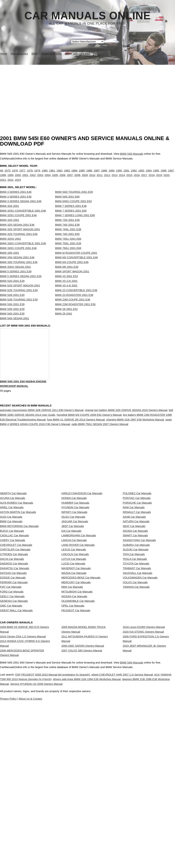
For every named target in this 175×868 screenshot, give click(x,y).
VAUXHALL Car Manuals (137, 662)
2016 (137, 179)
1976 (15, 174)
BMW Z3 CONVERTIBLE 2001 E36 (76, 298)
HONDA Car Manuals (74, 533)
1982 (60, 174)
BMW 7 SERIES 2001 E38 (71, 213)
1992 (134, 174)
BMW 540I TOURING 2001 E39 (74, 199)
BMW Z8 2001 (64, 321)
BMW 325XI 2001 (10, 246)
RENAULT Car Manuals (137, 557)
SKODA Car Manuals (135, 590)
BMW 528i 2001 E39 (12, 302)
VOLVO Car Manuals (135, 678)
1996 (164, 174)
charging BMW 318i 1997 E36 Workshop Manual (135, 435)
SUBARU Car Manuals (136, 614)
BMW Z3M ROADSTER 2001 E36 (75, 312)
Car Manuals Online (88, 16)
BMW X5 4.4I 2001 (66, 293)
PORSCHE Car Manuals (137, 541)
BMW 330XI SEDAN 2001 (15, 274)
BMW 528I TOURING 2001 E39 (19, 307)
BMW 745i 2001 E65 (67, 242)
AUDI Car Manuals (11, 565)
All (1, 174)
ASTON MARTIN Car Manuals (18, 557)
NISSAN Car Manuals (74, 703)
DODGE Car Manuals (13, 670)
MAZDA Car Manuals (74, 662)
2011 (100, 179)
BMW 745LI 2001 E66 (68, 246)
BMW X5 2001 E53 (66, 284)
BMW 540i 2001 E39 (12, 321)
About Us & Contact (98, 855)
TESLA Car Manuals (135, 638)
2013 (114, 179)
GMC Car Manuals (11, 719)
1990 (119, 174)
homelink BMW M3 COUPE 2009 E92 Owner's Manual (89, 431)
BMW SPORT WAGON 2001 (72, 279)
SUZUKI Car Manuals (136, 622)
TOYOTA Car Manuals (136, 646)
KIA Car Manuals (71, 590)
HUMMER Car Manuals (75, 541)
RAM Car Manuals (134, 549)
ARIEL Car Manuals (12, 549)
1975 (7, 174)
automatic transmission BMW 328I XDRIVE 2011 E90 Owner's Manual (42, 426)
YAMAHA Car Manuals (136, 686)
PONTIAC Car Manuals (137, 533)
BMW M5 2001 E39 (67, 274)
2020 (167, 179)
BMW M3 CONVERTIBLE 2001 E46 (76, 265)
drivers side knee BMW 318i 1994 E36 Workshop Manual (121, 835)
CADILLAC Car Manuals (14, 598)
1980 (45, 174)
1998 (3, 179)
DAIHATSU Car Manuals (15, 654)
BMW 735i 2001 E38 (67, 227)
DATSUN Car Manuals (13, 662)
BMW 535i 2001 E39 (12, 317)
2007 (70, 179)
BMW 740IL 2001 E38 (68, 237)
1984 (74, 174)
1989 (111, 174)
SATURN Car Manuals (136, 574)
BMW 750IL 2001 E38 (68, 251)
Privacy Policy (73, 855)
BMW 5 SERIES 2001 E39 (16, 279)
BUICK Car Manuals (12, 590)
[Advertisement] (87, 92)
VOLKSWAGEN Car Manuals (140, 670)
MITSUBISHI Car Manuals (77, 695)
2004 (48, 179)
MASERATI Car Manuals (76, 654)
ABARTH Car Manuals (13, 525)
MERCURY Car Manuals (76, 678)
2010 (92, 179)
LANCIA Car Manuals (74, 606)
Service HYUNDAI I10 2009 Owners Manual (115, 840)
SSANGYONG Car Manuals (139, 606)
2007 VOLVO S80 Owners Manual (82, 784)
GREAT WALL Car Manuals (16, 727)
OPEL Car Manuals (73, 719)
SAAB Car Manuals (134, 565)
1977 (22, 174)
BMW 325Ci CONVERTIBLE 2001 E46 (23, 218)
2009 (85, 179)
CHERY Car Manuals (13, 606)
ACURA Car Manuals (13, 533)
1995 (156, 174)
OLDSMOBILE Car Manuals (78, 711)
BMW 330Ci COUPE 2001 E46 (18, 256)
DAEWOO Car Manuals (14, 646)
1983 (67, 174)
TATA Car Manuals (134, 630)
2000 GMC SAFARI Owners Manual (83, 776)
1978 (30, 174)
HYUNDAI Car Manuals (75, 549)
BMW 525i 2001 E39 (12, 288)
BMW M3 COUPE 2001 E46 (72, 270)
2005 (55, 179)
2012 (107, 179)
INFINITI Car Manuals (74, 557)
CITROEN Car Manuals (14, 630)
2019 (159, 179)
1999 (10, 179)
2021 (3, 184)
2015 (129, 179)
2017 (144, 179)
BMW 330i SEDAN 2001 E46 (17, 265)
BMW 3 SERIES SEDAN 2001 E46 (21, 209)
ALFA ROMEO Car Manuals (17, 541)
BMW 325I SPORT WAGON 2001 (20, 237)
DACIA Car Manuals (12, 638)
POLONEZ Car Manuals (137, 525)
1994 (149, 174)
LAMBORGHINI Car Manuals (79, 598)
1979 (37, 174)
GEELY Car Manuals (12, 703)
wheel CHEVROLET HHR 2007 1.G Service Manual (139, 831)
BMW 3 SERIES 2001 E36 (16, 204)
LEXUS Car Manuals (74, 622)
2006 (62, 179)
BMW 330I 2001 (10, 260)
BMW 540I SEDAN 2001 (15, 326)
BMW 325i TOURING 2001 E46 (19, 242)
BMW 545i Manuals (132, 154)
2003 (40, 179)
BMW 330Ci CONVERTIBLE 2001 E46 (23, 251)
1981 (52, 174)
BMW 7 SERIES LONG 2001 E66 (75, 223)
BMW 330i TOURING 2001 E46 (19, 270)
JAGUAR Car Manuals (75, 574)
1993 (141, 174)
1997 (171, 174)
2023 (18, 184)
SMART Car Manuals (135, 598)
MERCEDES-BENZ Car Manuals (81, 670)
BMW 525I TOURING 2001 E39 (19, 298)
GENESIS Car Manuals (14, 711)
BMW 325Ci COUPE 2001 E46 (18, 223)
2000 (18, 179)
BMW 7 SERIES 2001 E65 (71, 218)
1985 (82, 174)
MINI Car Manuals (72, 686)
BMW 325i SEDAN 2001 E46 (17, 232)
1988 (104, 174)
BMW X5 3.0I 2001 (66, 288)
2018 (152, 179)
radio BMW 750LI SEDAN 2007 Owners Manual (100, 440)
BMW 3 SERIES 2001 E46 (16, 199)
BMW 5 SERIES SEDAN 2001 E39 (21, 284)
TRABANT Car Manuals (137, 654)
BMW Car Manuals (11, 574)
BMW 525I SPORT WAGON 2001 (20, 293)
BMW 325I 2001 (10, 227)
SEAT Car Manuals (134, 582)
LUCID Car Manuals (73, 646)
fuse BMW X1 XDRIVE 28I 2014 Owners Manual (76, 435)
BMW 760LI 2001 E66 (68, 256)
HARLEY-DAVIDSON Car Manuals (82, 525)
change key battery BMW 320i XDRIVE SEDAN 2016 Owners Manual (126, 426)
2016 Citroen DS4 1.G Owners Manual (23, 763)
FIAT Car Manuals (11, 686)
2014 (122, 179)
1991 (126, 174)
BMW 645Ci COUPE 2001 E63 (73, 209)
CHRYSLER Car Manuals (15, 622)
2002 (33, 179)
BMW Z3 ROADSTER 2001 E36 (74, 302)
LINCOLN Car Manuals (75, 630)
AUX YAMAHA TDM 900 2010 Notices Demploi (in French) (42, 835)
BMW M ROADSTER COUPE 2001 (76, 260)
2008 (77, 179)
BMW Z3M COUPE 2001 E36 (73, 307)
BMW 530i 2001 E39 (12, 312)
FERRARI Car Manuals (14, 678)
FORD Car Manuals (12, 695)
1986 (89, 174)
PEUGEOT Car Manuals (76, 727)
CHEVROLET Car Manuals (16, 614)
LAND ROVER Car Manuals (78, 614)
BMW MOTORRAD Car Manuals (19, 582)
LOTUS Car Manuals (74, 638)
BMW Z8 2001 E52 (66, 317)
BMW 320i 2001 (9, 213)
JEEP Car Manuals (73, 582)
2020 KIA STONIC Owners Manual (143, 758)
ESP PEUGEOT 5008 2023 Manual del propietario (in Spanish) (60, 831)
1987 (97, 174)
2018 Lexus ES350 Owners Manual (144, 750)
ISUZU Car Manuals (73, 565)
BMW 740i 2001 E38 (67, 232)
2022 (10, 184)
